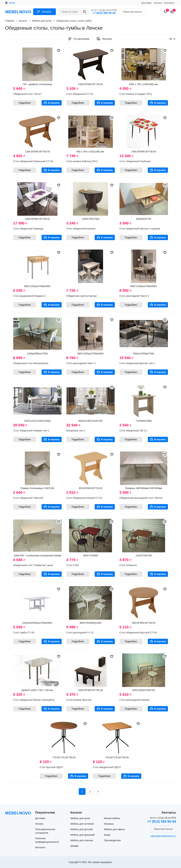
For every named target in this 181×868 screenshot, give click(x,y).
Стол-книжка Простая (79, 700)
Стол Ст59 (72, 565)
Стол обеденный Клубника (135, 161)
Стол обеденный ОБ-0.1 (134, 430)
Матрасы (109, 824)
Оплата (158, 3)
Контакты (169, 3)
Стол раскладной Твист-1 (81, 363)
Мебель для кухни (80, 818)
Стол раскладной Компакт (135, 700)
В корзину (54, 103)
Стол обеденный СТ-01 (80, 94)
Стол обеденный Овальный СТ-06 (33, 161)
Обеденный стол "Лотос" (28, 94)
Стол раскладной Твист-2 (134, 296)
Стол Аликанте (128, 565)
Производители (112, 840)
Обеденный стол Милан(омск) (31, 363)
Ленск (12, 3)
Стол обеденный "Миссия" (29, 498)
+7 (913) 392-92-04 (104, 13)
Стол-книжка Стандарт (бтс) (136, 94)
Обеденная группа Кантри (82, 296)
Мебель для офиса (114, 829)
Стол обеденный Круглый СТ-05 (138, 632)
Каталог (47, 12)
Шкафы (74, 846)
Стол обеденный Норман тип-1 (31, 430)
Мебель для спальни (82, 840)
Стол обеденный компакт (81, 229)
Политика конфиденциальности (47, 840)
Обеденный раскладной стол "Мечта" (141, 498)
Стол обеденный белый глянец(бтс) (34, 700)
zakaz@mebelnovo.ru (163, 836)
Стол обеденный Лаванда (28, 229)
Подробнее (25, 103)
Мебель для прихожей (82, 835)
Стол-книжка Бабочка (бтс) (82, 161)
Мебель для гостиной (82, 824)
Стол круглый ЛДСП (51, 767)
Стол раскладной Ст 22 (80, 632)
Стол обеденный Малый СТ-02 (84, 498)
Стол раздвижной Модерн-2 (29, 296)
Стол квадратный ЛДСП (107, 767)
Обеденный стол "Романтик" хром (33, 565)
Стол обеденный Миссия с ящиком (140, 229)
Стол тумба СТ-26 (24, 632)
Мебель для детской (81, 829)
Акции (107, 835)
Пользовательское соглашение (45, 831)
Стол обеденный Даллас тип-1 (137, 363)
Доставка (146, 3)
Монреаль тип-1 (76, 430)
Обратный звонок (132, 12)
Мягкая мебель (112, 818)
